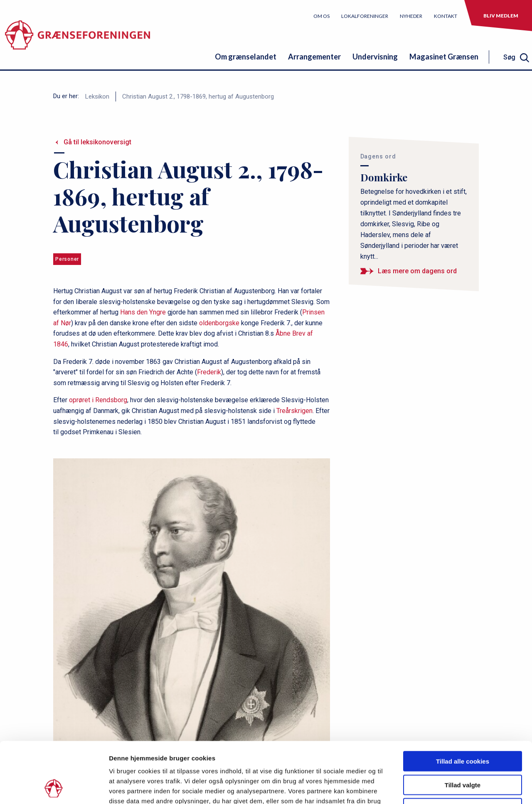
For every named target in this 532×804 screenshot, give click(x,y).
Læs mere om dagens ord (417, 271)
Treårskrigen (294, 411)
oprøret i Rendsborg (98, 400)
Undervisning (375, 57)
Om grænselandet (246, 57)
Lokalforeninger (365, 16)
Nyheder (411, 16)
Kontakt (446, 16)
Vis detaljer (432, 788)
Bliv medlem (501, 16)
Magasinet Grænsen (444, 57)
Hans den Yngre (143, 312)
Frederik (209, 372)
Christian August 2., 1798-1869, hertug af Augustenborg (198, 96)
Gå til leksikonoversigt (97, 142)
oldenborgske (219, 323)
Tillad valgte (463, 728)
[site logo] (78, 39)
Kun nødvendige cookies (463, 751)
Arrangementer (314, 57)
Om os (321, 16)
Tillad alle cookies (463, 704)
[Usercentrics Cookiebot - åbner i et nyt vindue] (54, 788)
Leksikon (97, 96)
